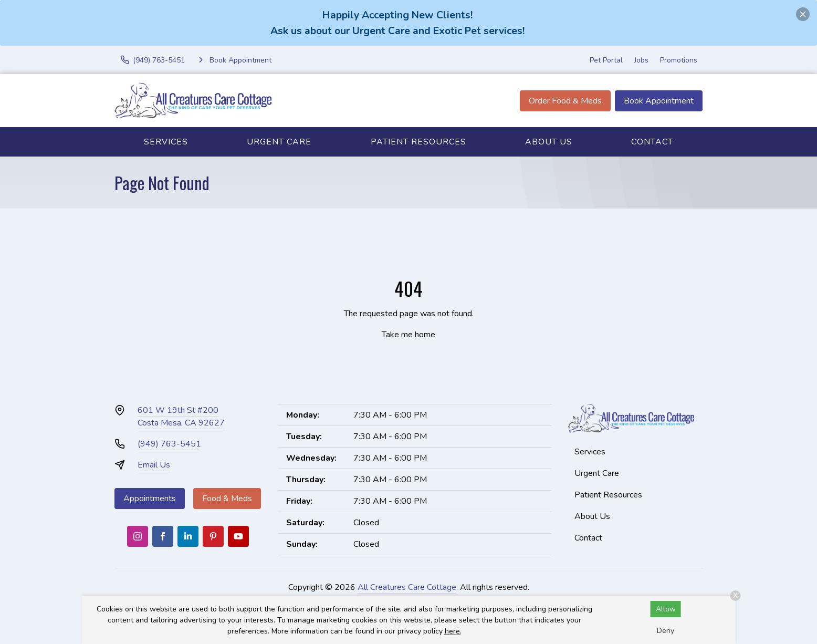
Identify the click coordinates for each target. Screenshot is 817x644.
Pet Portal (606, 60)
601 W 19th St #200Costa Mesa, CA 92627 (181, 417)
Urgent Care (279, 142)
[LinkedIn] (188, 536)
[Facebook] (163, 536)
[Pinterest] (213, 536)
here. (453, 631)
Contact (652, 142)
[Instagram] (138, 536)
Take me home (409, 335)
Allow (666, 609)
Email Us (154, 465)
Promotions (679, 60)
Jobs (641, 60)
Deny (666, 631)
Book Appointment (659, 101)
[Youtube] (238, 536)
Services (166, 142)
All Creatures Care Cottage (407, 587)
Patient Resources (418, 142)
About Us (549, 142)
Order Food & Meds (565, 101)
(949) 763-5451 (169, 444)
